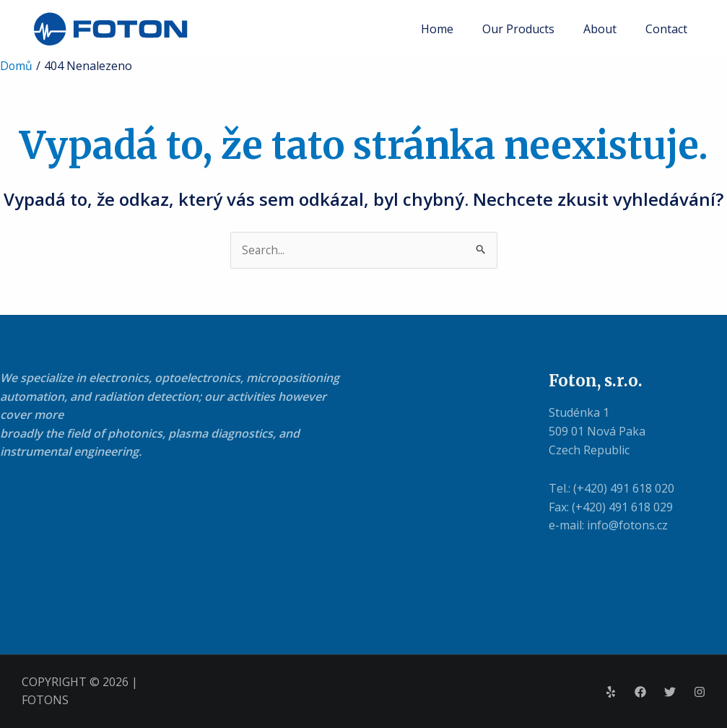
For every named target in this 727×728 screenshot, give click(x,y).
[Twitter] (670, 692)
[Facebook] (640, 692)
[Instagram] (700, 692)
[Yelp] (611, 692)
